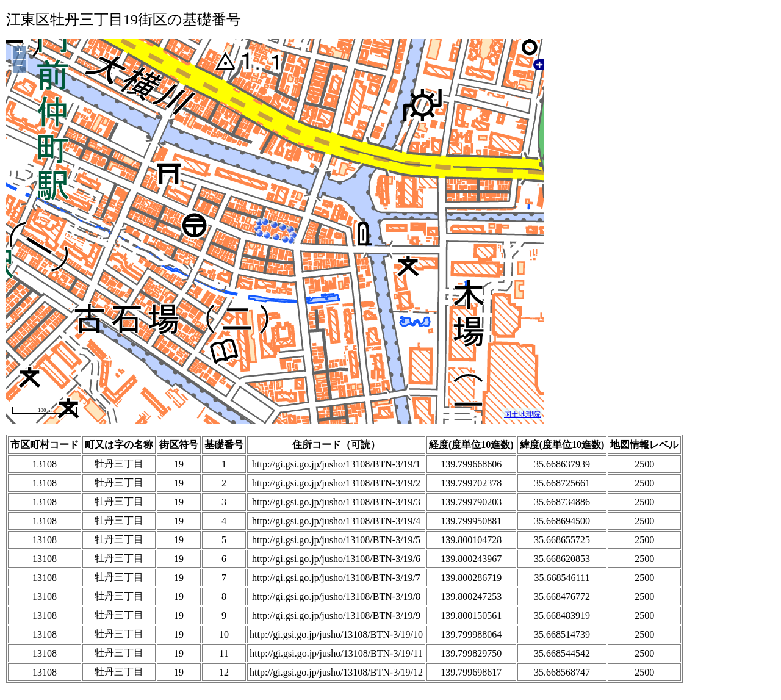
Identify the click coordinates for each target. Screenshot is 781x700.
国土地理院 (522, 414)
